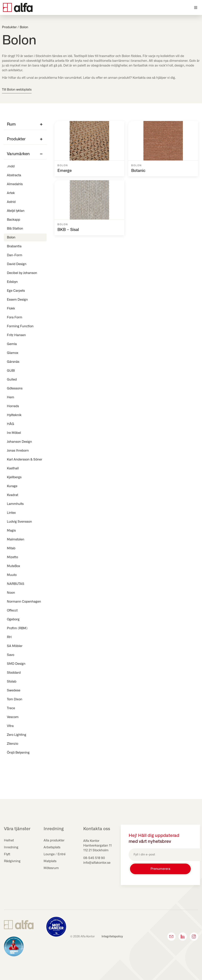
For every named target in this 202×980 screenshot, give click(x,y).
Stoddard (14, 673)
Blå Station (15, 229)
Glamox (13, 353)
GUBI (11, 371)
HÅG (11, 424)
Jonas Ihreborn (18, 451)
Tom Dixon (15, 699)
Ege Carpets (16, 291)
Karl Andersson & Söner (25, 460)
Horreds (13, 406)
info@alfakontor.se (97, 863)
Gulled (13, 380)
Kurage (12, 486)
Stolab (12, 682)
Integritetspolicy (112, 937)
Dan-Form (15, 255)
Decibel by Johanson (22, 273)
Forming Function (20, 326)
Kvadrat (13, 495)
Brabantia (14, 246)
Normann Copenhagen (24, 602)
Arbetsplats (52, 847)
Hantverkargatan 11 (97, 846)
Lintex (11, 513)
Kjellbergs (14, 477)
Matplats (50, 861)
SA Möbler (15, 646)
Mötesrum (51, 868)
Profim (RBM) (17, 628)
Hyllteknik (14, 415)
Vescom (13, 717)
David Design (17, 264)
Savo (11, 655)
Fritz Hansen (16, 335)
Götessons (15, 388)
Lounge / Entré (55, 854)
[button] (196, 8)
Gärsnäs (13, 362)
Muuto (12, 575)
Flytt (7, 854)
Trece (11, 708)
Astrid (11, 202)
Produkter (9, 27)
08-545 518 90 (94, 858)
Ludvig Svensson (19, 522)
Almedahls (15, 184)
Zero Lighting (17, 735)
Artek (11, 193)
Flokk (11, 309)
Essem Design (17, 300)
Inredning (11, 847)
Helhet (9, 840)
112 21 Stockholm (96, 850)
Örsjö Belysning (18, 753)
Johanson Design (19, 442)
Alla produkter (54, 840)
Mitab (11, 548)
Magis (11, 531)
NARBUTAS (16, 584)
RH (9, 637)
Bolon (11, 237)
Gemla (12, 344)
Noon (11, 593)
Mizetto (12, 557)
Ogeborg (13, 619)
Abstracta (14, 175)
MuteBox (14, 566)
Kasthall (13, 468)
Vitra (10, 726)
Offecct (12, 611)
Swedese (14, 690)
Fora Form (15, 317)
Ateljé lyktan (16, 211)
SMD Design (16, 664)
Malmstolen (16, 539)
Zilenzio (13, 744)
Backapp (14, 220)
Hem (11, 397)
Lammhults (15, 504)
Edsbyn (12, 282)
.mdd (11, 166)
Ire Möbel (14, 433)
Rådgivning (12, 861)
